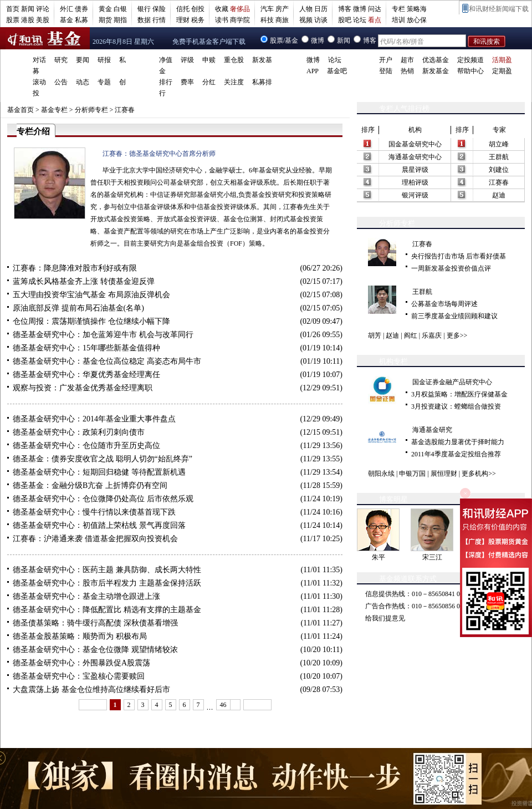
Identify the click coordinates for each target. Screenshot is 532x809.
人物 (306, 9)
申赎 (209, 60)
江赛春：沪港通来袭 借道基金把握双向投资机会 (95, 539)
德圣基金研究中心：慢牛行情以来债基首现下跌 (94, 512)
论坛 (360, 20)
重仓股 (234, 60)
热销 (407, 71)
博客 (345, 9)
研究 (61, 60)
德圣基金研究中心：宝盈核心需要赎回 (79, 676)
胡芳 (375, 335)
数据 (144, 20)
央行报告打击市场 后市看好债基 (459, 256)
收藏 (222, 9)
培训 (398, 20)
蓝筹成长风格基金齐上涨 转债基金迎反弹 (84, 281)
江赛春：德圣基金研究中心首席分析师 (159, 154)
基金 (66, 20)
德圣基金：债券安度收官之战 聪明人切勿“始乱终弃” (103, 459)
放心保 (417, 20)
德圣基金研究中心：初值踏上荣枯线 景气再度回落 (99, 525)
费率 (187, 82)
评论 (43, 9)
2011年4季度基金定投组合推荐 (456, 454)
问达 (375, 9)
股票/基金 (284, 40)
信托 (183, 9)
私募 (81, 20)
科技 (267, 20)
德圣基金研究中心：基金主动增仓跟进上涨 (86, 596)
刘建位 (499, 170)
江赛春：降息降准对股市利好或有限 (75, 268)
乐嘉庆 (432, 335)
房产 (282, 9)
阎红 (411, 335)
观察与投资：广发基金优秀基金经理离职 (83, 388)
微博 (360, 9)
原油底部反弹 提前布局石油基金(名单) (78, 308)
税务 (198, 20)
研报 (104, 60)
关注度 (234, 82)
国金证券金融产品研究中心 (452, 382)
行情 (159, 20)
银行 (144, 9)
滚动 (39, 82)
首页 (13, 9)
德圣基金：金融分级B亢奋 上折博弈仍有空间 (90, 485)
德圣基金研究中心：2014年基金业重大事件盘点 (94, 419)
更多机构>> (479, 474)
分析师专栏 (91, 110)
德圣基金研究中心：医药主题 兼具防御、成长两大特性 (107, 570)
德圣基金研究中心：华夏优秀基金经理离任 (86, 375)
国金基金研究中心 (415, 144)
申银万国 (412, 474)
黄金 (105, 9)
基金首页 (21, 110)
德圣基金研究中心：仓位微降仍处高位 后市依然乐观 (103, 499)
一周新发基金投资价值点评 (451, 268)
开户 (386, 60)
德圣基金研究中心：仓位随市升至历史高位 (86, 446)
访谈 (321, 20)
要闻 (83, 60)
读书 (222, 20)
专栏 (398, 9)
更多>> (457, 335)
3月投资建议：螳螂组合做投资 (456, 406)
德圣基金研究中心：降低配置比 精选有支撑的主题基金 (107, 610)
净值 (166, 60)
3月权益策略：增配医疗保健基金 (459, 394)
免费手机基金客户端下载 (209, 42)
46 (223, 705)
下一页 (257, 705)
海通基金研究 (432, 430)
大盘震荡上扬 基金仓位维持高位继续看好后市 (91, 690)
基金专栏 (54, 110)
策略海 (417, 9)
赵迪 (499, 195)
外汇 (66, 9)
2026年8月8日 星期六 (123, 42)
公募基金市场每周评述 (444, 304)
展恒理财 (444, 474)
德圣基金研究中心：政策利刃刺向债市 (79, 432)
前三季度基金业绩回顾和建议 (454, 316)
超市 (407, 60)
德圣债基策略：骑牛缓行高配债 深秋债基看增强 (95, 623)
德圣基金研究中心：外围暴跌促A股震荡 (81, 663)
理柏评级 (415, 182)
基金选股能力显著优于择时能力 (458, 442)
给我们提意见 (385, 618)
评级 (187, 60)
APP (313, 71)
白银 (120, 9)
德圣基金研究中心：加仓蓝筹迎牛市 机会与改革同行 (103, 335)
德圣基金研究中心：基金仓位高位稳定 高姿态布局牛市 (107, 361)
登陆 (386, 71)
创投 (198, 9)
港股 (28, 20)
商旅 (282, 20)
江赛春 (125, 110)
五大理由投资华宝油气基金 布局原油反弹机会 (91, 295)
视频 (306, 20)
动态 (83, 82)
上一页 (93, 705)
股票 (13, 20)
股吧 (345, 20)
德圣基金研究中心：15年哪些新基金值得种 (86, 348)
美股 (43, 20)
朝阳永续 (381, 474)
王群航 (499, 157)
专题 (104, 82)
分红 (209, 82)
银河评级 (415, 195)
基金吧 (337, 71)
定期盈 (502, 71)
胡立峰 (499, 144)
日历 (321, 9)
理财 (183, 20)
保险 (159, 9)
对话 (39, 60)
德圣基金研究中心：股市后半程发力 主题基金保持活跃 (107, 583)
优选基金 (436, 60)
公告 (61, 82)
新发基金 (436, 71)
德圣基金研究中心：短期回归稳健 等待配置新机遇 (99, 472)
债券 (81, 9)
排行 (166, 82)
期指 (120, 20)
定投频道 (470, 60)
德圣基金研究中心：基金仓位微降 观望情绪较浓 (95, 650)
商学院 (240, 20)
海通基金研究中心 (415, 157)
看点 (375, 20)
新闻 (28, 9)
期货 (105, 20)
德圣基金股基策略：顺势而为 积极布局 (80, 636)
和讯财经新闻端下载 (499, 9)
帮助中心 (470, 71)
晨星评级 (415, 170)
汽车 (267, 9)
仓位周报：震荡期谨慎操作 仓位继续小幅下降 (91, 321)
